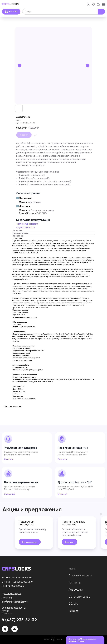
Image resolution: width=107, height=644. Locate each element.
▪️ (17, 228)
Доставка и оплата (81, 575)
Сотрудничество (79, 597)
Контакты (75, 582)
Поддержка (76, 590)
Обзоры (73, 604)
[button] (89, 4)
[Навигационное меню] (104, 4)
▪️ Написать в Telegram (27, 224)
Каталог (74, 611)
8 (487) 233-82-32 (26, 228)
